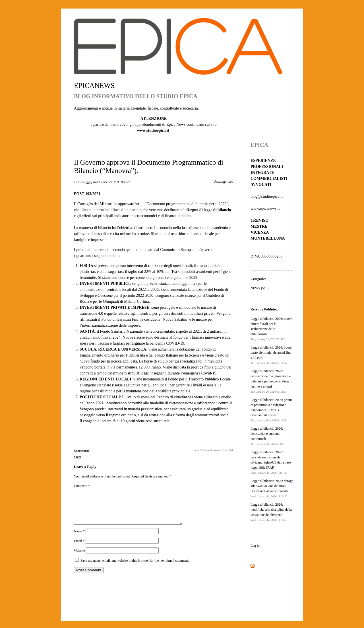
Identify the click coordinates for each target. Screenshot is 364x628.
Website (79, 557)
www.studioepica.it (153, 130)
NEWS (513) (259, 288)
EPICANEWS (94, 86)
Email (79, 548)
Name (79, 538)
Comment (82, 486)
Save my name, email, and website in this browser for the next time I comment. (135, 567)
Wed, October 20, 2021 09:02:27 (111, 182)
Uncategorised (223, 182)
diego (89, 182)
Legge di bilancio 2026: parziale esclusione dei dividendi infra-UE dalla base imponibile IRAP (271, 462)
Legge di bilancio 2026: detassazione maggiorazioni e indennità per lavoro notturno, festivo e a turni (271, 381)
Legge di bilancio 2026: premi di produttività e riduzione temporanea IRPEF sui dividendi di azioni (271, 410)
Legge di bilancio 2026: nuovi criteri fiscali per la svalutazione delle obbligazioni (271, 329)
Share (77, 457)
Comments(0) (82, 451)
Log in (255, 545)
